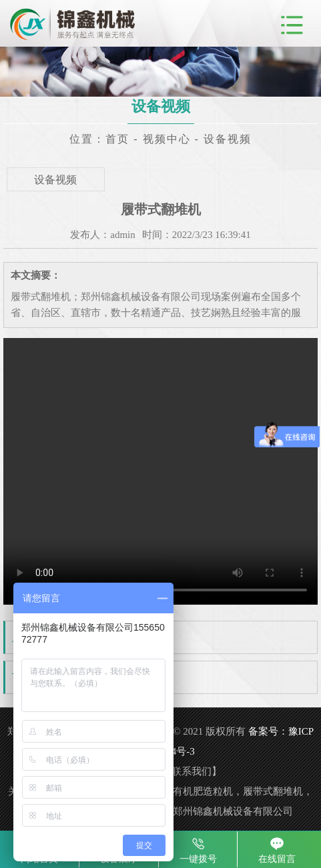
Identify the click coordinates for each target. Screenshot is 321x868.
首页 (117, 139)
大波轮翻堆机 (85, 638)
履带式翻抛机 (85, 678)
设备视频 (228, 139)
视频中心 (167, 139)
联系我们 (192, 771)
